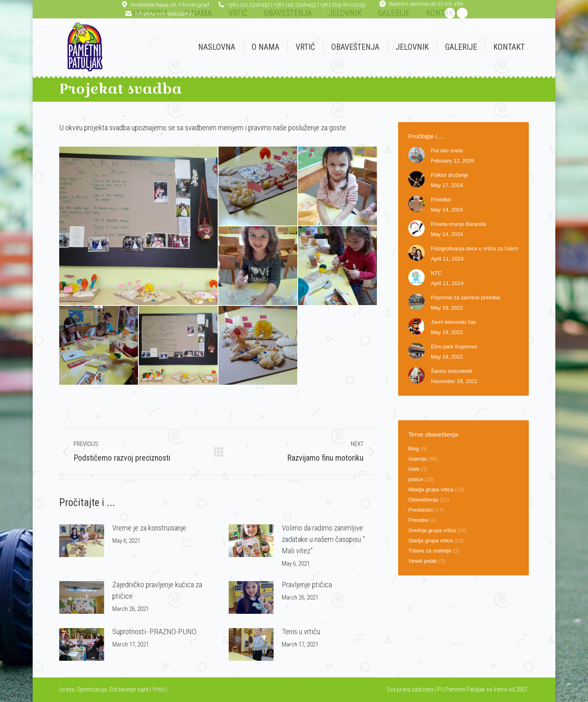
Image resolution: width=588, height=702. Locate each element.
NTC (436, 273)
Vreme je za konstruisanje (149, 528)
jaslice (416, 479)
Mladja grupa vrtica (431, 489)
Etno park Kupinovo (454, 347)
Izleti (414, 469)
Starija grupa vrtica (430, 540)
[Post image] (82, 541)
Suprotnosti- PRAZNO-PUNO (154, 632)
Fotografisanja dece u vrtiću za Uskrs (474, 248)
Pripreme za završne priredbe (466, 298)
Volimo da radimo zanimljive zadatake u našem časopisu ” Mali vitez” (323, 539)
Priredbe (441, 199)
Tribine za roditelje (430, 551)
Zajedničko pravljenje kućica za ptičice (157, 590)
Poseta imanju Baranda (458, 224)
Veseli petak (423, 561)
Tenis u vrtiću (301, 632)
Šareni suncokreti (451, 371)
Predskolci (421, 510)
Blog (414, 449)
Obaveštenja (423, 500)
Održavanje (122, 689)
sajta (143, 689)
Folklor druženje (450, 175)
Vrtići (159, 689)
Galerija (418, 459)
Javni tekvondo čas (453, 322)
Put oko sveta (447, 150)
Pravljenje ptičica (307, 585)
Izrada (67, 689)
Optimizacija (92, 689)
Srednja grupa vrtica (432, 530)
